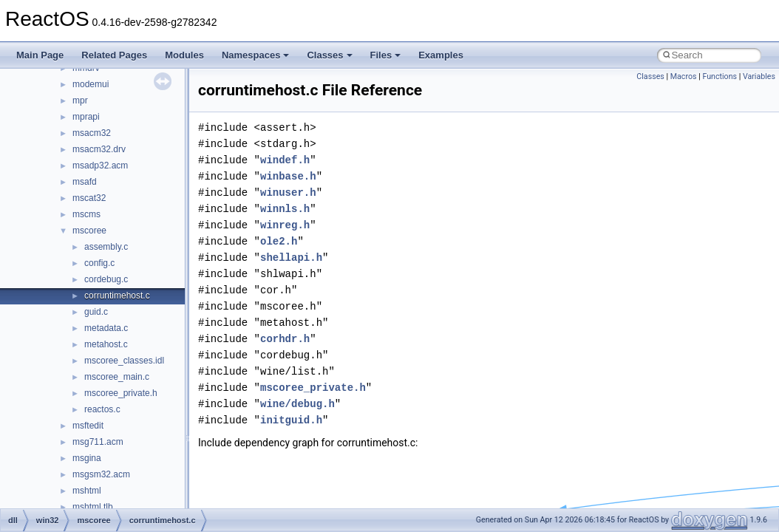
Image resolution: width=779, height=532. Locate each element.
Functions (720, 76)
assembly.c (106, 247)
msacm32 (92, 133)
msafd (85, 182)
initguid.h (291, 420)
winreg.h (285, 225)
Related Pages (114, 55)
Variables (759, 76)
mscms (86, 214)
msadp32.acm (100, 166)
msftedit (88, 426)
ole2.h (279, 241)
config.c (99, 263)
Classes (329, 55)
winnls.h (285, 209)
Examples (441, 55)
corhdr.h (285, 339)
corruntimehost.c (117, 296)
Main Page (40, 55)
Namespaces (256, 55)
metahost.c (106, 344)
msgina (87, 458)
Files (386, 55)
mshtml (87, 491)
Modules (184, 55)
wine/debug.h (297, 404)
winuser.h (288, 192)
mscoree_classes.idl (124, 361)
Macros (684, 76)
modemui (91, 84)
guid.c (96, 312)
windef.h (285, 160)
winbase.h (288, 176)
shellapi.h (291, 258)
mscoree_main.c (117, 377)
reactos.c (102, 409)
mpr (80, 100)
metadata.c (106, 328)
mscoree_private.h (121, 393)
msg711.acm (98, 442)
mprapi (86, 117)
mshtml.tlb (93, 507)
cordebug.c (106, 279)
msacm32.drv (99, 149)
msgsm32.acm (101, 474)
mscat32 (89, 198)
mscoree (89, 231)
